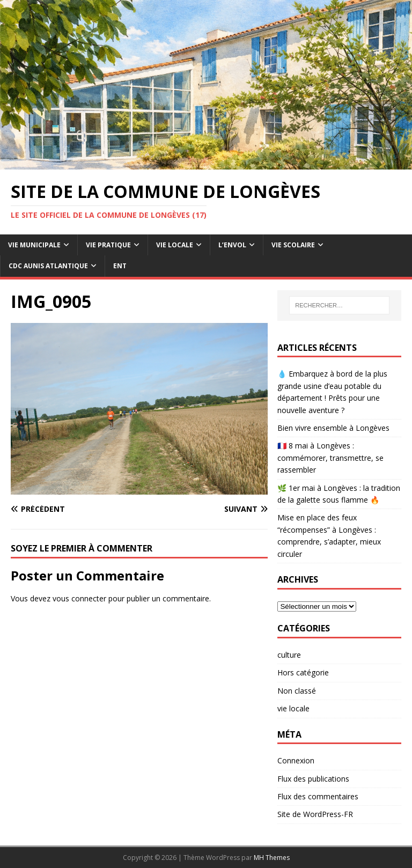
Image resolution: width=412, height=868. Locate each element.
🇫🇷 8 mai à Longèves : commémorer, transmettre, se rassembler (330, 458)
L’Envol (232, 245)
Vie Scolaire (293, 245)
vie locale (293, 708)
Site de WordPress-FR (315, 814)
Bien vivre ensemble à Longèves (333, 428)
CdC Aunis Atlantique (48, 266)
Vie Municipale (34, 245)
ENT (120, 266)
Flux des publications (313, 779)
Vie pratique (108, 245)
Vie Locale (175, 245)
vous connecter (79, 598)
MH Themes (272, 858)
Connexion (296, 760)
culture (289, 655)
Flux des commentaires (318, 796)
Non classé (297, 691)
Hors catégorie (303, 672)
